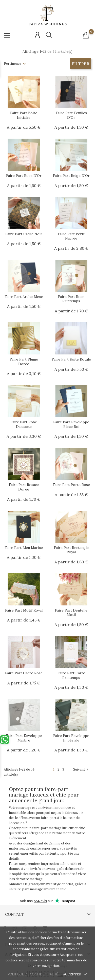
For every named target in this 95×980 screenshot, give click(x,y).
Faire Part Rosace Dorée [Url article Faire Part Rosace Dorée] (24, 487)
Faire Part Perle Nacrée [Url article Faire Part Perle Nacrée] (71, 236)
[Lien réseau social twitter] (15, 926)
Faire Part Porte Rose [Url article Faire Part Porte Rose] (71, 485)
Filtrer (81, 64)
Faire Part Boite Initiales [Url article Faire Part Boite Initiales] (24, 115)
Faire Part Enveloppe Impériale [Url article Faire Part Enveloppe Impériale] (71, 738)
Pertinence (13, 64)
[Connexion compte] (37, 35)
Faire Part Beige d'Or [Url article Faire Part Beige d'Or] (71, 176)
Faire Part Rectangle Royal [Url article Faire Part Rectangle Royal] (71, 550)
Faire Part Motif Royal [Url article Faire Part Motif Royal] (24, 610)
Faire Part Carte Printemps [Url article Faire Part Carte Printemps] (71, 675)
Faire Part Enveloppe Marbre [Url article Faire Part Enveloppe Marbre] (24, 738)
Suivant (81, 770)
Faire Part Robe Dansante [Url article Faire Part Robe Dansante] (24, 424)
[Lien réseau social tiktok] (55, 926)
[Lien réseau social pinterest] (35, 926)
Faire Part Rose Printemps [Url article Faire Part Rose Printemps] (71, 299)
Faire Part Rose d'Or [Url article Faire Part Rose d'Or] (24, 176)
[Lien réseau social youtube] (25, 926)
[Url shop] (48, 15)
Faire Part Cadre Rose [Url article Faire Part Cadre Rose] (24, 673)
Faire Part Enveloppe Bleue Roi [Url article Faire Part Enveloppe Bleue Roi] (71, 424)
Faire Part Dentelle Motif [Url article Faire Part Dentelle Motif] (71, 613)
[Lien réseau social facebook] (4, 926)
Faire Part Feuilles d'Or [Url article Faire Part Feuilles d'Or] (71, 115)
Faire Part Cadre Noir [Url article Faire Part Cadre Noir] (24, 234)
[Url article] (24, 92)
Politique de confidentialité (33, 974)
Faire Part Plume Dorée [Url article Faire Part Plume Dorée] (24, 362)
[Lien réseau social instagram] (45, 926)
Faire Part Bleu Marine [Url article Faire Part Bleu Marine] (24, 548)
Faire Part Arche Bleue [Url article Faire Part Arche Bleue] (24, 297)
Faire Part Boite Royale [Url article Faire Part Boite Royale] (71, 359)
